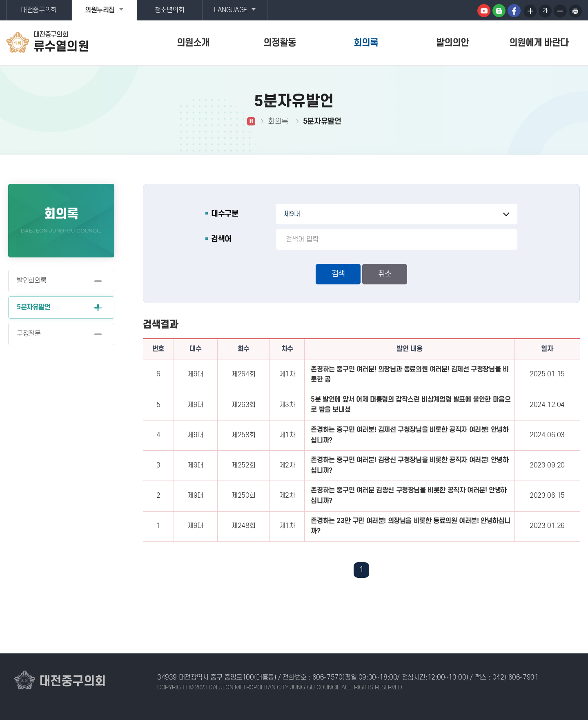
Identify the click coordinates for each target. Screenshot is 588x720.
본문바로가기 (0, 0)
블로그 (499, 11)
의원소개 (193, 43)
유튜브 (484, 11)
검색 (338, 274)
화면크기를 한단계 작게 (560, 11)
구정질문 (29, 334)
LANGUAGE (231, 10)
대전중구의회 (39, 10)
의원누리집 (100, 10)
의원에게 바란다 (539, 43)
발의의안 (452, 43)
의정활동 (280, 43)
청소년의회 (170, 10)
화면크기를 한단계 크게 (530, 11)
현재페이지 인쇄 (575, 11)
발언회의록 (32, 281)
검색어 (221, 239)
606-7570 (327, 678)
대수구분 (225, 214)
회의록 (366, 43)
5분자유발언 (34, 307)
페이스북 (514, 11)
